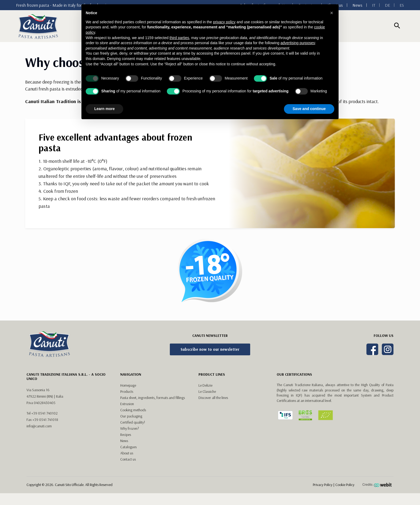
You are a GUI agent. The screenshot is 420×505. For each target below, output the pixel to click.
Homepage (128, 385)
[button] (332, 13)
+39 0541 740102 (44, 413)
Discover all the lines (213, 398)
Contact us (128, 459)
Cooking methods (133, 410)
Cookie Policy (345, 485)
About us (127, 453)
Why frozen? (130, 428)
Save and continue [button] (309, 109)
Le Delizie (205, 385)
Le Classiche (207, 391)
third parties (179, 38)
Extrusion (127, 404)
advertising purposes (298, 43)
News (357, 5)
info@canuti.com (39, 426)
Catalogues (128, 447)
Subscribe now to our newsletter (210, 349)
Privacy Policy (323, 485)
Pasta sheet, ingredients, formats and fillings (153, 398)
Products (127, 391)
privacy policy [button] (224, 22)
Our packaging (131, 416)
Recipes (126, 435)
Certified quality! (133, 422)
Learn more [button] (104, 109)
